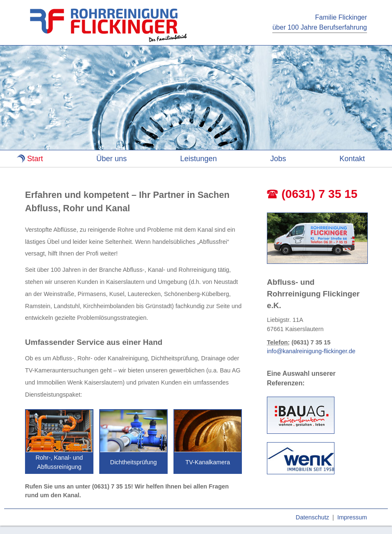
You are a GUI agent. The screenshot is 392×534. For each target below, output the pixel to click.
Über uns (112, 159)
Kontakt (352, 159)
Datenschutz (312, 517)
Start (35, 159)
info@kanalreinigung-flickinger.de (311, 351)
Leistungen (199, 159)
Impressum (352, 517)
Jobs (278, 159)
